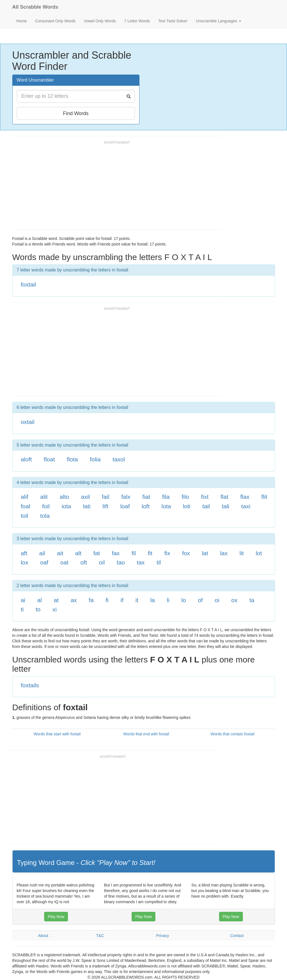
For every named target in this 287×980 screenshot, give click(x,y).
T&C (100, 936)
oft (84, 562)
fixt (205, 497)
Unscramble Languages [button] (219, 21)
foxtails (30, 685)
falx (126, 497)
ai (23, 600)
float (49, 459)
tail (206, 506)
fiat (146, 497)
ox (234, 600)
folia (95, 459)
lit (242, 553)
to (38, 609)
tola (45, 516)
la (153, 600)
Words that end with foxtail (146, 734)
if (122, 600)
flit (264, 497)
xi (55, 609)
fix (167, 553)
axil (86, 497)
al (39, 600)
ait (60, 553)
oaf (44, 562)
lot (259, 553)
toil (24, 516)
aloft (26, 459)
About (43, 936)
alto (64, 497)
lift (105, 506)
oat (64, 562)
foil (46, 506)
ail (42, 553)
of (200, 600)
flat (224, 497)
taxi (246, 506)
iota (66, 506)
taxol (119, 459)
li (168, 600)
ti (22, 609)
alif (24, 497)
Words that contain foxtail (233, 734)
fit (150, 553)
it (137, 600)
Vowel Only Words (100, 21)
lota (166, 506)
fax (116, 553)
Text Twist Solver (173, 21)
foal (25, 506)
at (56, 600)
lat (205, 553)
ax (74, 600)
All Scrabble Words (35, 7)
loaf (125, 506)
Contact (237, 936)
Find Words (76, 113)
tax (141, 562)
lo (184, 600)
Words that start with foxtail (57, 734)
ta (252, 600)
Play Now (56, 917)
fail (105, 497)
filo (185, 497)
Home (22, 21)
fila (166, 497)
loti (187, 506)
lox (24, 562)
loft (146, 506)
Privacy (163, 936)
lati (87, 506)
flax (245, 497)
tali (226, 506)
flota (72, 459)
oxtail (28, 422)
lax (224, 553)
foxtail (28, 284)
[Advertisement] (114, 188)
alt (78, 553)
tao (121, 562)
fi (107, 600)
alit (44, 497)
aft (24, 553)
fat (97, 553)
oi (217, 600)
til (159, 562)
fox (186, 553)
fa (91, 600)
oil (102, 562)
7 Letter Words (137, 21)
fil (134, 553)
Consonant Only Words (55, 21)
